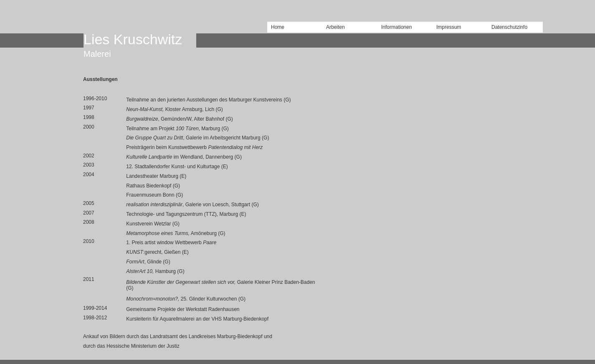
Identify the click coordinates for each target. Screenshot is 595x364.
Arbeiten (335, 27)
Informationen (396, 27)
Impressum (449, 27)
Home (278, 27)
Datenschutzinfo (509, 27)
